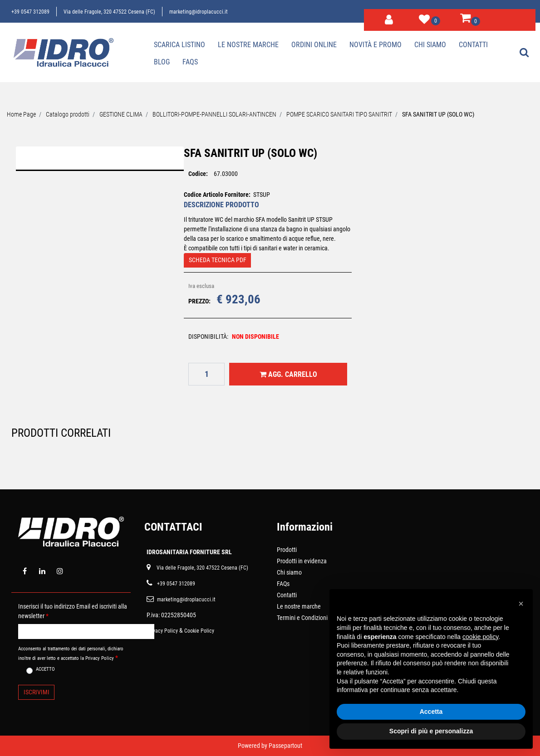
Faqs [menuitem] (190, 62)
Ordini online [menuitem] (314, 45)
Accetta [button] (431, 712)
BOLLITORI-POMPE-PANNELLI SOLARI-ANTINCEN (214, 114)
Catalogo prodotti (68, 114)
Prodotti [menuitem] (287, 550)
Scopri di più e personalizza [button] (431, 731)
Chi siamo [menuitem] (430, 45)
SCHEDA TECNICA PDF (218, 260)
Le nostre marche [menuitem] (248, 45)
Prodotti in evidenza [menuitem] (302, 561)
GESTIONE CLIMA (121, 114)
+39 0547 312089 (30, 12)
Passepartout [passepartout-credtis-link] (285, 746)
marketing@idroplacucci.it (199, 12)
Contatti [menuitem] (473, 45)
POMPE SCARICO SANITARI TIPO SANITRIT (339, 114)
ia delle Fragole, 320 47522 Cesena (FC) (204, 568)
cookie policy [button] (480, 637)
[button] (100, 236)
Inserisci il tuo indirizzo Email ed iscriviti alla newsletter (73, 611)
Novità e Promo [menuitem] (376, 45)
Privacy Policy (162, 631)
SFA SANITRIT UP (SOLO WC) (438, 114)
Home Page (21, 114)
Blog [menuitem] (162, 62)
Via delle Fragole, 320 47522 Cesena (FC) (109, 12)
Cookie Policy (199, 631)
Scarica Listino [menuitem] (179, 45)
